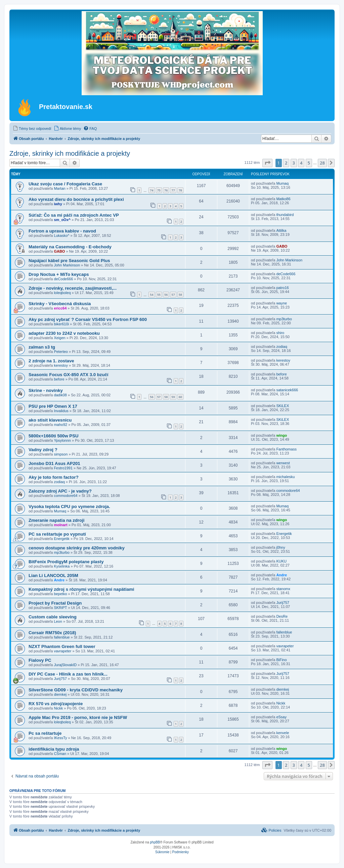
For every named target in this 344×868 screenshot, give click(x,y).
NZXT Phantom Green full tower (62, 646)
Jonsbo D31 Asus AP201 (54, 463)
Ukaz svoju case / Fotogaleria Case (65, 184)
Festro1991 (63, 468)
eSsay (281, 717)
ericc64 (60, 308)
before (59, 379)
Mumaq (282, 183)
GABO (59, 251)
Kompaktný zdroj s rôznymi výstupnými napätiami (81, 589)
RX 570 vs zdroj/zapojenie (56, 704)
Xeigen (59, 338)
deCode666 (63, 279)
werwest (283, 463)
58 (180, 295)
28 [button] (322, 163)
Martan (59, 188)
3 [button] (294, 163)
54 (152, 295)
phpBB (155, 842)
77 (173, 190)
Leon (58, 621)
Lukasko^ (61, 236)
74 (152, 190)
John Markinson (67, 265)
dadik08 (60, 395)
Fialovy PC (40, 660)
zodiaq (282, 347)
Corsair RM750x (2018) (52, 633)
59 (173, 397)
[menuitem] (32, 129)
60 (180, 397)
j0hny (281, 547)
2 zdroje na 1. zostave (51, 361)
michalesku (285, 477)
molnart (60, 525)
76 (166, 190)
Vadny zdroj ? (43, 450)
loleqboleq (62, 293)
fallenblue (62, 637)
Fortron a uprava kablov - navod (62, 231)
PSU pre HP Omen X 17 (53, 406)
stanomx (283, 589)
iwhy (58, 204)
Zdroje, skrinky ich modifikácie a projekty (70, 153)
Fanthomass (286, 449)
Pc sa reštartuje (45, 733)
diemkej (60, 694)
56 (166, 295)
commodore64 (66, 496)
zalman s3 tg (42, 347)
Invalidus (61, 411)
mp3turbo (284, 319)
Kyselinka (62, 566)
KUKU (281, 561)
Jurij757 (283, 603)
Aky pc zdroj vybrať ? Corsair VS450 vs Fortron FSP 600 (88, 319)
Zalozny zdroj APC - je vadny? (60, 491)
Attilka (281, 230)
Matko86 (283, 199)
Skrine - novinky (46, 390)
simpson (61, 454)
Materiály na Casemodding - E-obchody (70, 247)
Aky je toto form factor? (54, 477)
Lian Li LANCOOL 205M (53, 575)
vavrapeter (62, 651)
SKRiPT (60, 608)
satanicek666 (287, 390)
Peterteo (61, 352)
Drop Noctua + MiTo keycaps (59, 274)
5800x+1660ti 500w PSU (53, 436)
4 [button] (301, 163)
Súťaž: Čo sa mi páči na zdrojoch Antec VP (74, 215)
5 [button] (309, 163)
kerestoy (61, 365)
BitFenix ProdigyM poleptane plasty (66, 562)
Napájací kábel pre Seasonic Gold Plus (69, 261)
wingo (282, 435)
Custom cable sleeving (53, 617)
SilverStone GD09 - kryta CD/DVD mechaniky (76, 690)
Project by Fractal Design (55, 603)
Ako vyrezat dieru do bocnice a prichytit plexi (76, 199)
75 (159, 190)
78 (180, 190)
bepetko (60, 594)
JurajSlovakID (65, 665)
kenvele (283, 733)
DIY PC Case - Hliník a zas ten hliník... (68, 674)
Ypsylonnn (62, 440)
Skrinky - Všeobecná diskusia (60, 304)
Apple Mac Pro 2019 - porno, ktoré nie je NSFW (78, 717)
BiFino (281, 660)
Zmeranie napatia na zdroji (56, 520)
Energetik (61, 539)
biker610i (61, 324)
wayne (282, 303)
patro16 (282, 288)
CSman (60, 754)
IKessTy (60, 738)
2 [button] (286, 163)
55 (159, 295)
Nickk (58, 708)
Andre (59, 580)
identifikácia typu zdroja (54, 749)
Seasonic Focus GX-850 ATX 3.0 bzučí (68, 375)
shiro (280, 333)
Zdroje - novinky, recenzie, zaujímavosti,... (73, 288)
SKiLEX (283, 406)
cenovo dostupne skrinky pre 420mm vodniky (77, 548)
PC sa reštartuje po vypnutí (57, 534)
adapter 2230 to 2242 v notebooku (64, 333)
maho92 (60, 425)
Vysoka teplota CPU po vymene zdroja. (69, 507)
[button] (267, 163)
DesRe (282, 616)
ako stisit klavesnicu (50, 420)
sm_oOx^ (62, 220)
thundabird (285, 215)
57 (173, 295)
